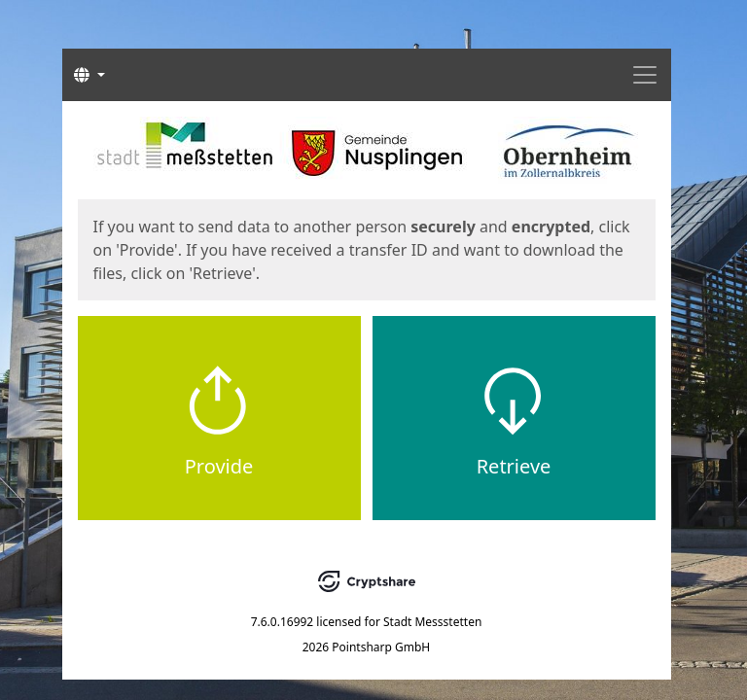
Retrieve (514, 466)
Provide (219, 466)
